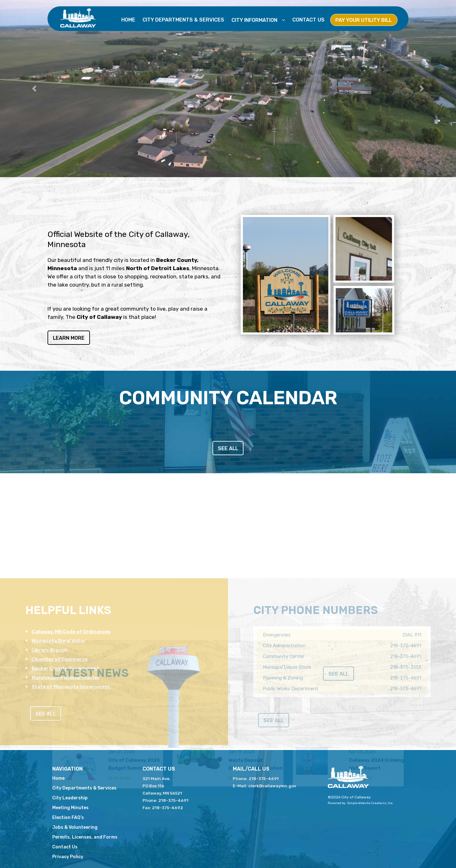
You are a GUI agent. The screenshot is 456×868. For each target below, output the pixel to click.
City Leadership (70, 798)
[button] (34, 89)
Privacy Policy (68, 857)
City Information (255, 20)
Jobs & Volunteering (75, 827)
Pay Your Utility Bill (364, 20)
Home (128, 20)
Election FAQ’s (68, 818)
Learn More (69, 340)
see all (228, 448)
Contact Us (308, 20)
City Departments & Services (183, 20)
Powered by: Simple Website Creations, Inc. (361, 803)
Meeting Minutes (70, 808)
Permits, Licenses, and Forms (85, 837)
